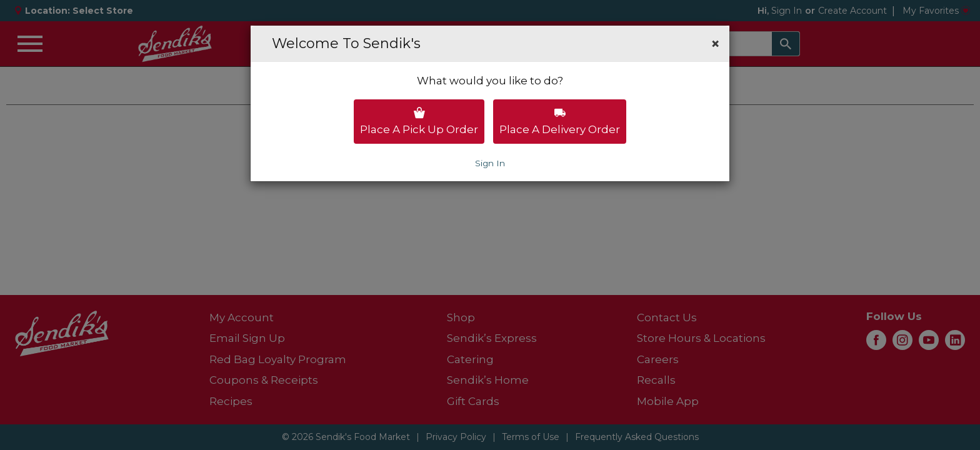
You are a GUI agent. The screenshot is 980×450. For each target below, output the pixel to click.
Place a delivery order (560, 121)
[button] (715, 44)
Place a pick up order (419, 121)
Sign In (490, 163)
